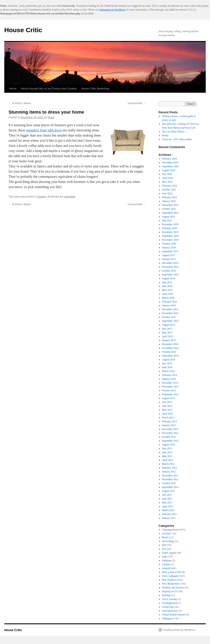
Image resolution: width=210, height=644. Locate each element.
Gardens (166, 564)
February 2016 (169, 302)
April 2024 (168, 178)
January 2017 (169, 259)
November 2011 (170, 479)
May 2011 (167, 503)
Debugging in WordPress (112, 10)
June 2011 (167, 499)
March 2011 (168, 510)
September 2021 (170, 213)
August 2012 (169, 445)
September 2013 (170, 394)
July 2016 (167, 282)
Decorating (168, 541)
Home (13, 89)
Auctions (167, 533)
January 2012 (169, 472)
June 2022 (167, 193)
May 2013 (167, 410)
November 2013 (170, 387)
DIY (164, 545)
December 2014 (170, 344)
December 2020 (170, 224)
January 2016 (169, 305)
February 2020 (169, 228)
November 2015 (170, 313)
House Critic (23, 30)
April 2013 (168, 414)
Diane (51, 117)
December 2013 (170, 383)
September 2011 (170, 487)
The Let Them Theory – (174, 132)
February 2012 (169, 468)
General (42, 197)
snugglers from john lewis (44, 130)
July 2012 (167, 448)
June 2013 (167, 406)
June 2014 (167, 367)
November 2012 (170, 433)
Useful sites (168, 607)
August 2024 (169, 170)
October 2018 (169, 244)
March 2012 (168, 464)
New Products (169, 580)
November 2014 (170, 348)
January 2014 (169, 379)
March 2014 (168, 371)
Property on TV (170, 591)
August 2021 (169, 217)
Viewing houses (170, 611)
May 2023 (167, 182)
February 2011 (169, 514)
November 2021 (170, 205)
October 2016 (169, 271)
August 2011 (169, 491)
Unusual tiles (137, 103)
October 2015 (169, 317)
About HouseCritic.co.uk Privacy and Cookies (49, 89)
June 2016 (167, 286)
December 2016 (170, 263)
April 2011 (168, 506)
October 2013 (169, 390)
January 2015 (169, 340)
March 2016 (168, 298)
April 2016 (168, 294)
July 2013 (167, 402)
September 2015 (170, 321)
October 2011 (169, 483)
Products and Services (173, 588)
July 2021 (167, 220)
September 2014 (170, 356)
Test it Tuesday (170, 599)
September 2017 (170, 251)
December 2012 (170, 429)
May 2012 (167, 456)
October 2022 (169, 190)
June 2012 (167, 452)
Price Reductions (171, 584)
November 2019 (170, 232)
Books (165, 135)
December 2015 (170, 309)
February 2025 (169, 159)
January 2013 (169, 425)
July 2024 (167, 174)
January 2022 (169, 201)
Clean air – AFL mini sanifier (177, 139)
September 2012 (170, 441)
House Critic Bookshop (95, 89)
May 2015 (167, 333)
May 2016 (167, 290)
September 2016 (170, 275)
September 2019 (170, 236)
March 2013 (168, 418)
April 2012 (168, 460)
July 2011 (167, 495)
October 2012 (169, 437)
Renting (166, 595)
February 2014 (169, 375)
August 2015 (169, 325)
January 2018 (169, 248)
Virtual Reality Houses (174, 615)
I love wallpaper (170, 576)
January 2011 (169, 518)
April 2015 (168, 336)
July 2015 (167, 329)
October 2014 (169, 352)
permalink (70, 197)
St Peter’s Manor (20, 103)
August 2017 (169, 255)
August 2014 (169, 360)
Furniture (167, 560)
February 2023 (169, 186)
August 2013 (169, 398)
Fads (164, 557)
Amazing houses (171, 530)
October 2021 (169, 209)
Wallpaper (167, 618)
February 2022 (169, 197)
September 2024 (170, 166)
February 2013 (169, 421)
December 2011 (170, 475)
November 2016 (170, 267)
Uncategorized (169, 603)
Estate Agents (169, 553)
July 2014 (167, 363)
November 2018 (170, 240)
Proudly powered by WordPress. (179, 630)
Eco (164, 549)
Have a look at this (172, 572)
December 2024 (170, 163)
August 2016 (169, 278)
